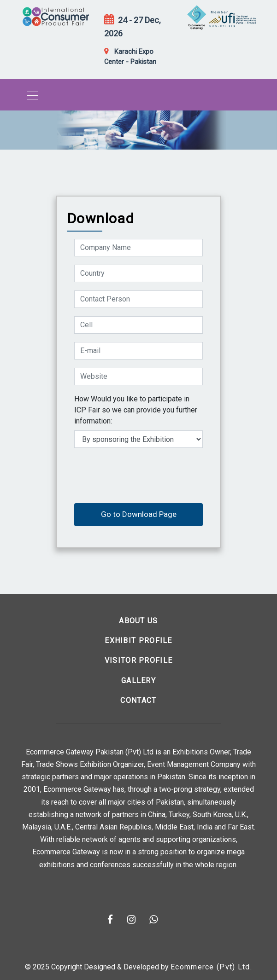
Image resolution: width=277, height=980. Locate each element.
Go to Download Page (139, 514)
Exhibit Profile (138, 641)
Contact (138, 700)
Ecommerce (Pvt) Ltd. (211, 967)
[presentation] (144, 474)
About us (138, 621)
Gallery (138, 681)
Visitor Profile (139, 660)
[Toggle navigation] (29, 95)
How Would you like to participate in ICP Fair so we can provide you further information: (136, 410)
